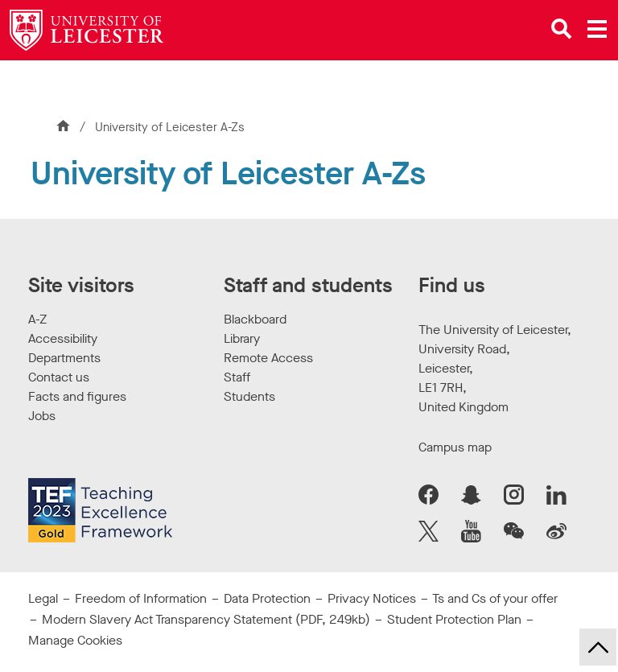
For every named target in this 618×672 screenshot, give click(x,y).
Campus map (455, 447)
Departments (64, 358)
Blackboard (255, 319)
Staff (237, 377)
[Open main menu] (597, 29)
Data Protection (267, 598)
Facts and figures (77, 396)
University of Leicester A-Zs (170, 127)
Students (249, 396)
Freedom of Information (141, 598)
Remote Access (268, 358)
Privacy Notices (372, 598)
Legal (43, 598)
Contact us (59, 377)
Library (242, 338)
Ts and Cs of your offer (495, 598)
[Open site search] (562, 29)
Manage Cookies (75, 640)
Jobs (42, 416)
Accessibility (63, 338)
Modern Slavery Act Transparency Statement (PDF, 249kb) (206, 619)
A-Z (37, 319)
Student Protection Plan (454, 619)
